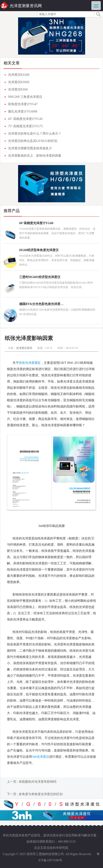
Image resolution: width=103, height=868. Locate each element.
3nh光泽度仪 (41, 757)
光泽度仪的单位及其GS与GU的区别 (33, 141)
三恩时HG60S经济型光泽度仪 (40, 277)
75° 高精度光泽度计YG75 (25, 126)
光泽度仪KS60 (18, 89)
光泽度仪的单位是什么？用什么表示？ (35, 134)
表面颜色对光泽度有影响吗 (38, 782)
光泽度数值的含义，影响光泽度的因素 (35, 156)
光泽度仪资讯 (24, 348)
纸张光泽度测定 (30, 363)
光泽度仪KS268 (19, 75)
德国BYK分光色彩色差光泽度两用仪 (42, 304)
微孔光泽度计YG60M (23, 112)
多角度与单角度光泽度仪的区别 (41, 794)
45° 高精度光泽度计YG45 (25, 119)
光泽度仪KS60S (19, 82)
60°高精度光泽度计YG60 (36, 223)
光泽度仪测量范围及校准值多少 (30, 148)
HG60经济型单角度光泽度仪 (39, 250)
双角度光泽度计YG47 (23, 104)
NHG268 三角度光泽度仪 (25, 97)
